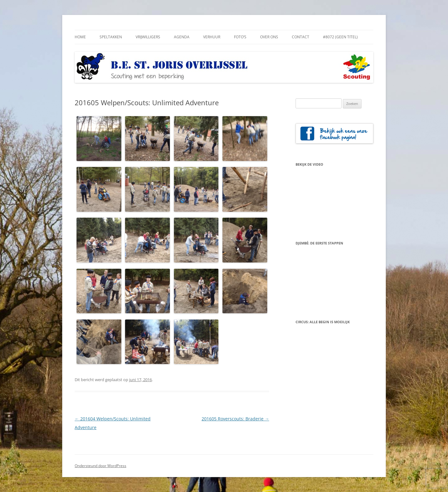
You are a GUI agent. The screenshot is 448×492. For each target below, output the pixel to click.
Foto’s (240, 37)
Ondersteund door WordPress (100, 466)
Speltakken (111, 37)
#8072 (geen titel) (340, 37)
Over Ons (269, 37)
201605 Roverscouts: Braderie (235, 419)
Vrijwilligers (148, 37)
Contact (301, 37)
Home (80, 37)
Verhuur (212, 37)
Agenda (182, 37)
